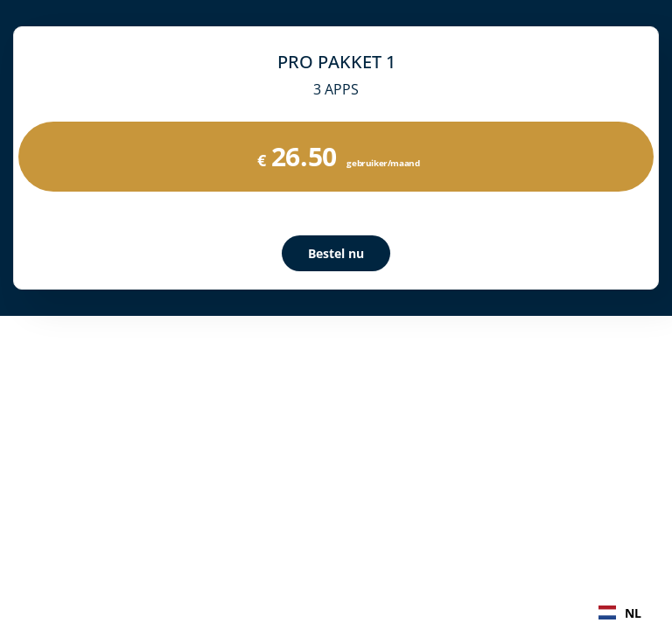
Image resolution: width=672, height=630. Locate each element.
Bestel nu (336, 253)
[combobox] (620, 612)
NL (620, 613)
